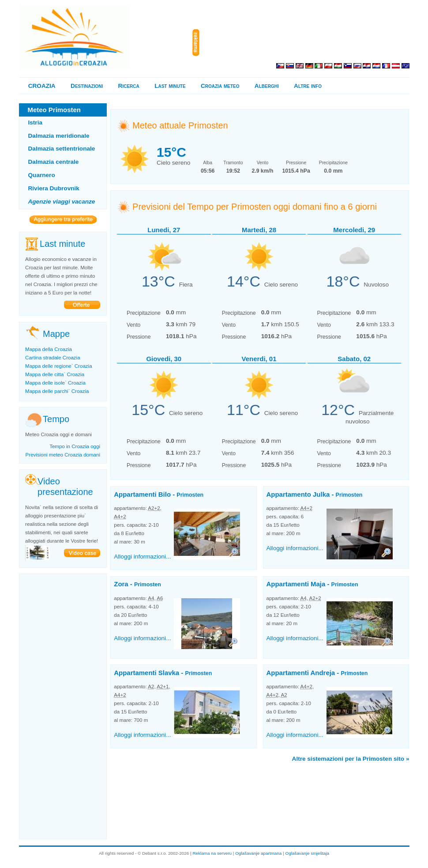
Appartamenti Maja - (312, 584)
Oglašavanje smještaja (307, 853)
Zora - (137, 584)
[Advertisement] (306, 43)
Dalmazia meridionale (59, 136)
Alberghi (267, 86)
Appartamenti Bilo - (159, 494)
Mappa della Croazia (49, 349)
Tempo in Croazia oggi (75, 446)
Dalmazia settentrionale (62, 149)
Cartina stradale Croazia (53, 358)
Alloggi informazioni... (142, 557)
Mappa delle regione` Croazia (58, 366)
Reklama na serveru (212, 853)
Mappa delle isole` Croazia (55, 383)
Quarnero (42, 175)
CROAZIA (42, 86)
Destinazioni (87, 86)
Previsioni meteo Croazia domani (63, 455)
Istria (36, 123)
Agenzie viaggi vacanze (62, 202)
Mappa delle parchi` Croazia (57, 391)
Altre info (308, 86)
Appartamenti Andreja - (317, 673)
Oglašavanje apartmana (258, 853)
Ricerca (129, 86)
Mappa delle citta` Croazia (55, 374)
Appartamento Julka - (315, 494)
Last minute (170, 86)
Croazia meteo (220, 86)
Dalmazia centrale (54, 162)
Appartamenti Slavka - (163, 673)
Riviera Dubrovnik (54, 188)
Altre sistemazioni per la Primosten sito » (351, 759)
